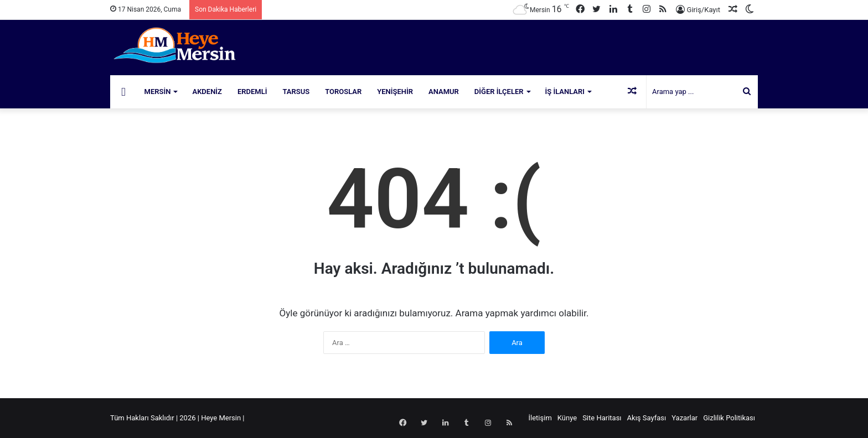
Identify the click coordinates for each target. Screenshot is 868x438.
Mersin (158, 92)
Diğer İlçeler (499, 92)
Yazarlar (684, 418)
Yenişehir (395, 92)
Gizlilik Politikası (729, 418)
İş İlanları (565, 92)
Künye (567, 418)
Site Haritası (602, 418)
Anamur (444, 92)
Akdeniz (207, 92)
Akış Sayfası (647, 418)
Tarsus (296, 92)
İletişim (540, 418)
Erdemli (252, 92)
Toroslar (343, 92)
